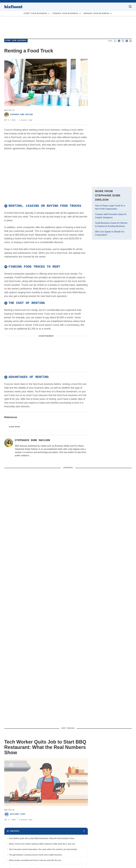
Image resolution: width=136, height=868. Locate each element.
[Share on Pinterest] (127, 41)
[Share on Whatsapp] (131, 41)
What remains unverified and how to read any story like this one (35, 861)
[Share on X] (123, 41)
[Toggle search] (130, 7)
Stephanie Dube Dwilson (19, 115)
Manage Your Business (98, 13)
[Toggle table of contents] (46, 832)
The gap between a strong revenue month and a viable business (35, 856)
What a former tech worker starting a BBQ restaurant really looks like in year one (42, 845)
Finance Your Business (67, 13)
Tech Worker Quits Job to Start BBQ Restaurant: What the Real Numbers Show (42, 839)
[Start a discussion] (115, 41)
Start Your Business (37, 13)
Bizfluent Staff (15, 815)
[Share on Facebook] (119, 41)
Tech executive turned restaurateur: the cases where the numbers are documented (43, 850)
